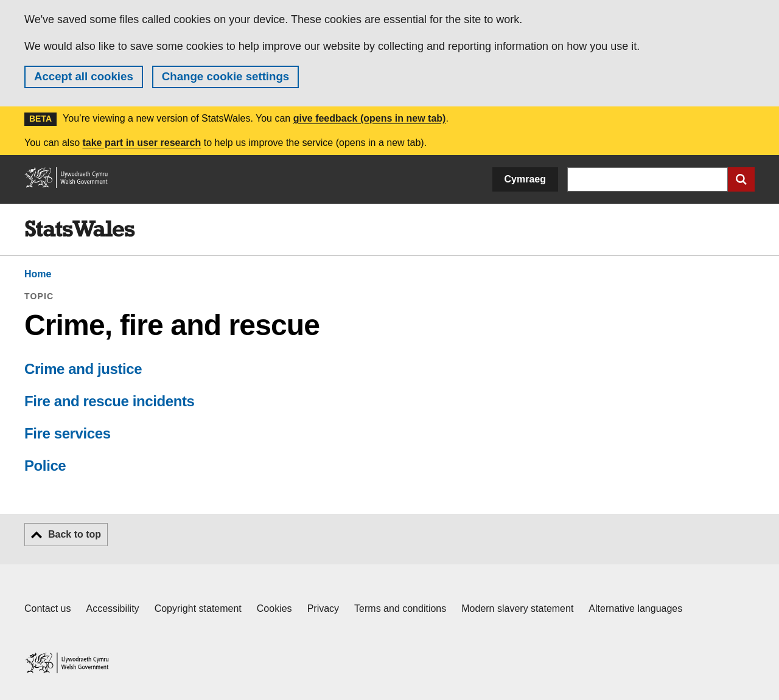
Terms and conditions (400, 608)
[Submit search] (741, 179)
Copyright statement (198, 608)
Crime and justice (83, 369)
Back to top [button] (75, 534)
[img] (80, 229)
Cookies (274, 608)
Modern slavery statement (517, 608)
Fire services (68, 433)
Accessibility (112, 608)
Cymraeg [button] (525, 179)
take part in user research (141, 143)
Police (45, 466)
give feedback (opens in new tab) (370, 118)
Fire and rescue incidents (109, 401)
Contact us (47, 608)
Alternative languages (635, 608)
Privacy (323, 608)
